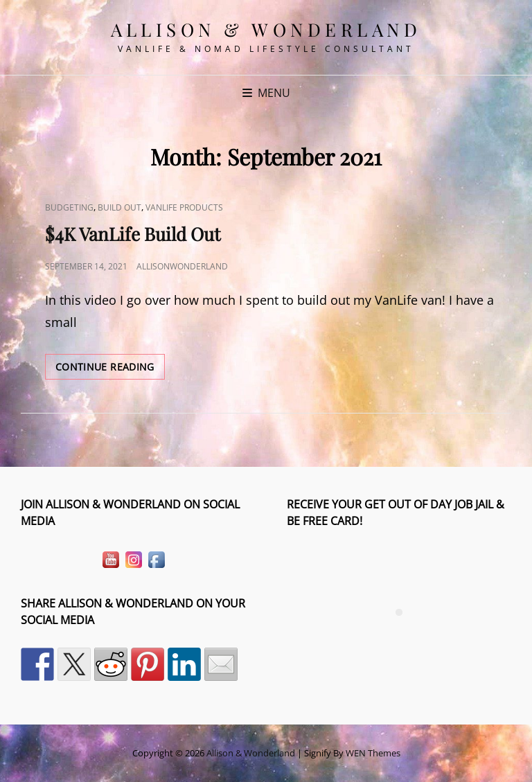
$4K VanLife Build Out (133, 234)
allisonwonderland (182, 266)
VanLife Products (184, 207)
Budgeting (69, 207)
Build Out (119, 207)
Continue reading (110, 369)
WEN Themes (373, 753)
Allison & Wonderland (266, 29)
